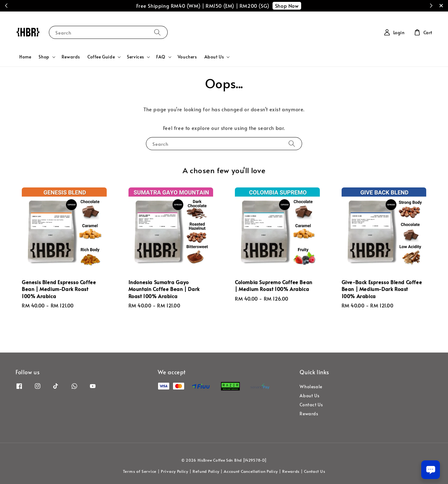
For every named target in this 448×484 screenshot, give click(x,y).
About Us (214, 57)
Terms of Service (140, 471)
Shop (44, 57)
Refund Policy (206, 471)
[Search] (157, 32)
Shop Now (287, 6)
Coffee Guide (101, 57)
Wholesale (311, 387)
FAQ (161, 57)
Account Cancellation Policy (251, 471)
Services (135, 57)
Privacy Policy (175, 471)
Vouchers (187, 57)
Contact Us (311, 405)
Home (25, 57)
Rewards (71, 57)
